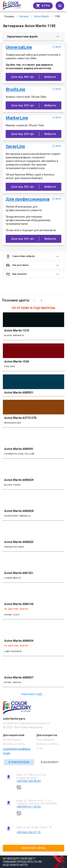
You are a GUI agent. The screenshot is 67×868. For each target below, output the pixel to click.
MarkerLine (17, 118)
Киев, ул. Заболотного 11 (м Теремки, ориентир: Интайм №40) (37, 802)
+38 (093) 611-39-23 (28, 807)
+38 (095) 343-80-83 (28, 781)
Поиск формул (45, 740)
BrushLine (15, 89)
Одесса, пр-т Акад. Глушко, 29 (34, 827)
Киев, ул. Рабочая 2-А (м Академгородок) (31, 776)
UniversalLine (19, 47)
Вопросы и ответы (14, 744)
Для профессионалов (28, 199)
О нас (40, 748)
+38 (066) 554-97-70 (28, 832)
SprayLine (15, 146)
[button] (33, 256)
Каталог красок (12, 740)
